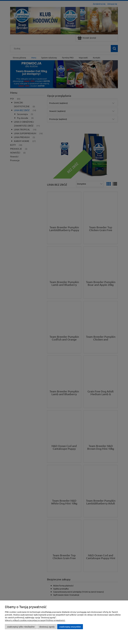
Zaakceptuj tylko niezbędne (21, 627)
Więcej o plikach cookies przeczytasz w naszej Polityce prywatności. (35, 620)
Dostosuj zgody (47, 627)
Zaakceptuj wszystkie (70, 627)
